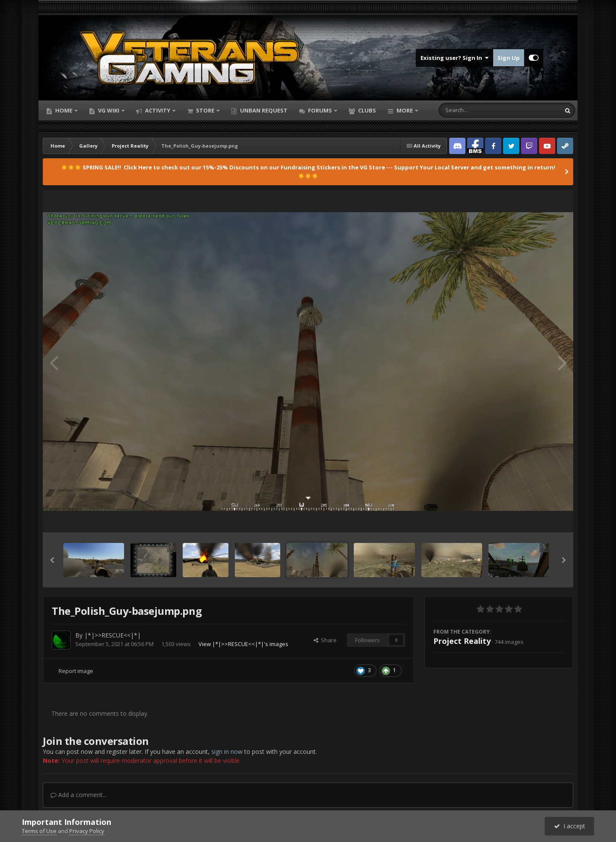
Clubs (366, 110)
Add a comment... (78, 795)
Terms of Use (39, 831)
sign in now (227, 752)
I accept (570, 826)
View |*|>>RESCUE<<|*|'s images (243, 644)
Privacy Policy (87, 831)
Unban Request (263, 110)
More (405, 110)
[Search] (477, 110)
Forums (320, 110)
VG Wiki (109, 110)
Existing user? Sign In (455, 58)
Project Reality (462, 641)
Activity (158, 110)
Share (325, 640)
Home (64, 110)
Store (205, 110)
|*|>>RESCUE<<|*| (113, 635)
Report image (76, 671)
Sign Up (509, 58)
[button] (52, 560)
